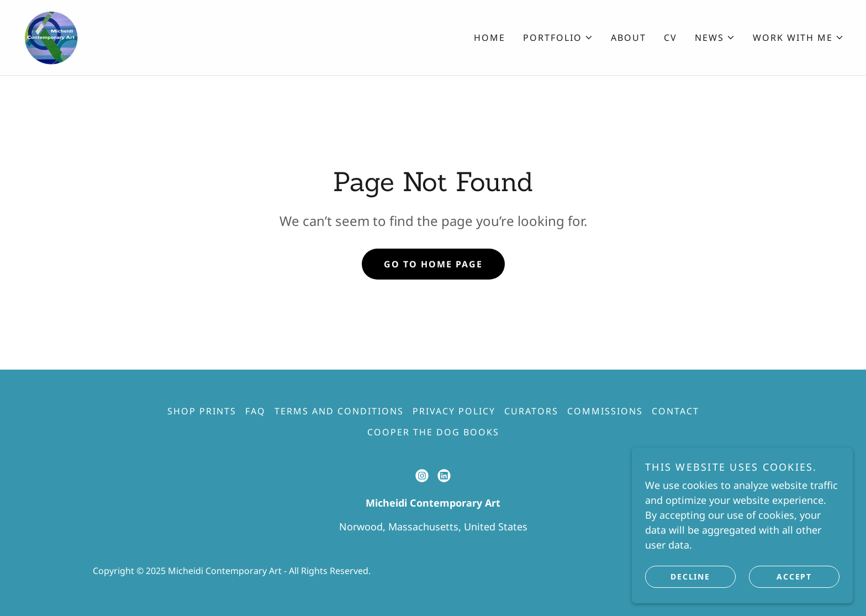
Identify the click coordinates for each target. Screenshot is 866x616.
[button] (558, 38)
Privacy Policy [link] (454, 411)
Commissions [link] (605, 411)
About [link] (629, 38)
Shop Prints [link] (202, 411)
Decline (690, 576)
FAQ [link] (255, 411)
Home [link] (490, 38)
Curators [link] (531, 411)
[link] (51, 36)
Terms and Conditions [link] (339, 411)
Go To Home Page (433, 264)
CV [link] (670, 38)
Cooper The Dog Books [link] (433, 432)
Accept (794, 576)
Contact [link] (675, 411)
